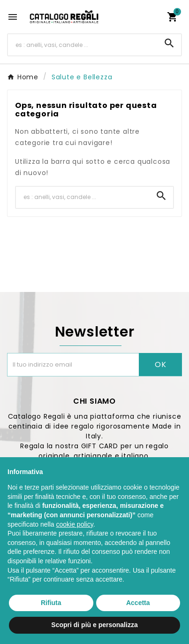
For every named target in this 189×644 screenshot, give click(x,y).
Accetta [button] (138, 603)
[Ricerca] (83, 45)
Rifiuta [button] (51, 603)
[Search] (169, 43)
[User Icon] (154, 17)
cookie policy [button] (75, 524)
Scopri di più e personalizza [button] (94, 625)
